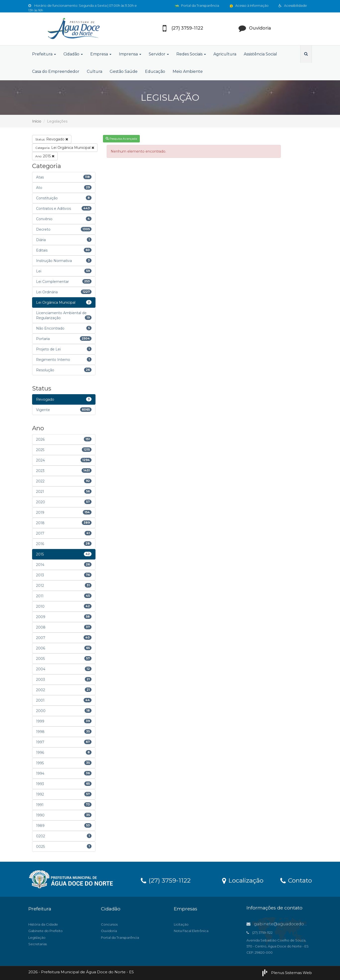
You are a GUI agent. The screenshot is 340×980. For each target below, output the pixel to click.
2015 (45, 156)
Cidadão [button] (73, 54)
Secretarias (38, 944)
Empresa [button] (101, 54)
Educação (155, 71)
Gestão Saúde (124, 71)
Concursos (109, 924)
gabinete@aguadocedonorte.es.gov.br (291, 924)
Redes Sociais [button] (191, 54)
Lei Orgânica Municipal (65, 148)
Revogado (52, 139)
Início (37, 121)
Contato (296, 880)
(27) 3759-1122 (166, 880)
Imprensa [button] (130, 54)
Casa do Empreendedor (56, 71)
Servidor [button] (159, 54)
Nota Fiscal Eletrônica (191, 931)
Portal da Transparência (197, 5)
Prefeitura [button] (44, 54)
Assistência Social (260, 54)
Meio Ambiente (188, 71)
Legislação (37, 937)
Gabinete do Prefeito (46, 931)
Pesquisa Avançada (121, 139)
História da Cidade (43, 924)
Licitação (181, 924)
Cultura (95, 71)
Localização (243, 880)
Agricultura (225, 54)
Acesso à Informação (249, 5)
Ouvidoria (109, 931)
